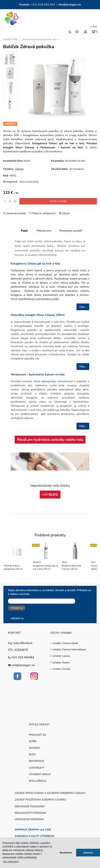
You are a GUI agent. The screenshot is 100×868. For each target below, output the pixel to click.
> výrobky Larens (60, 656)
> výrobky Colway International (68, 649)
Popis (24, 231)
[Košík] (95, 32)
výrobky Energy (61, 669)
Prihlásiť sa (17, 608)
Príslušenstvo (44, 231)
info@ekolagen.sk (70, 5)
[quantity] (10, 201)
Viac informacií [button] (11, 862)
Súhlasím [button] (88, 853)
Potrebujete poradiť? (71, 231)
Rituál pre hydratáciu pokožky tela (39, 39)
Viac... (83, 307)
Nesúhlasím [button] (66, 853)
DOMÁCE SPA (10, 39)
